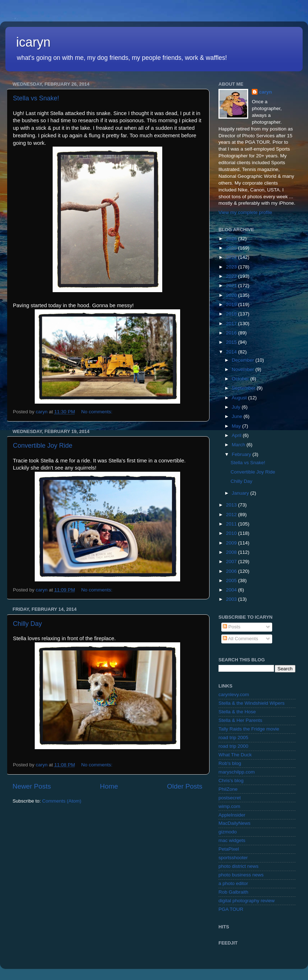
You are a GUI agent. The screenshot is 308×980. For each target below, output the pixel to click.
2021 (232, 286)
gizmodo (228, 832)
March (239, 445)
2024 (232, 257)
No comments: (98, 412)
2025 (232, 248)
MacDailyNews (234, 823)
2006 (232, 571)
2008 (232, 552)
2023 (232, 267)
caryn (265, 92)
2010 (232, 533)
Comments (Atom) (62, 801)
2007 (232, 562)
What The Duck (235, 755)
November (244, 369)
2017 (232, 324)
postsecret (230, 798)
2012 (232, 515)
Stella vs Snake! (36, 98)
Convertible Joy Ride (43, 446)
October (241, 379)
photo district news (239, 866)
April (237, 435)
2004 (232, 590)
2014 (232, 352)
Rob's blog (230, 763)
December (244, 360)
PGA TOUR (231, 909)
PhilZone (228, 789)
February (242, 454)
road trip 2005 (233, 738)
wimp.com (229, 806)
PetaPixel (229, 849)
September (244, 388)
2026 (232, 239)
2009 (232, 543)
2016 (232, 333)
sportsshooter (233, 858)
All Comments (240, 639)
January (241, 493)
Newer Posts (32, 786)
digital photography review (247, 901)
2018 (232, 314)
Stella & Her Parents (240, 720)
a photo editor (233, 883)
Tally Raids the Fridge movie (249, 729)
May (237, 426)
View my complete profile (245, 212)
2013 (232, 505)
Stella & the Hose (237, 712)
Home (109, 786)
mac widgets (232, 840)
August (240, 398)
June (238, 416)
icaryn (33, 42)
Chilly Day (27, 624)
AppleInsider (232, 815)
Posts (232, 627)
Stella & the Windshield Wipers (252, 703)
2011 (232, 524)
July (237, 407)
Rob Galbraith (233, 892)
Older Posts (185, 786)
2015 (232, 342)
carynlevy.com (234, 694)
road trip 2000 (233, 746)
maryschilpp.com (237, 772)
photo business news (241, 875)
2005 (232, 581)
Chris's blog (231, 781)
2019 (232, 305)
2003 (232, 599)
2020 (232, 295)
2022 (232, 276)
